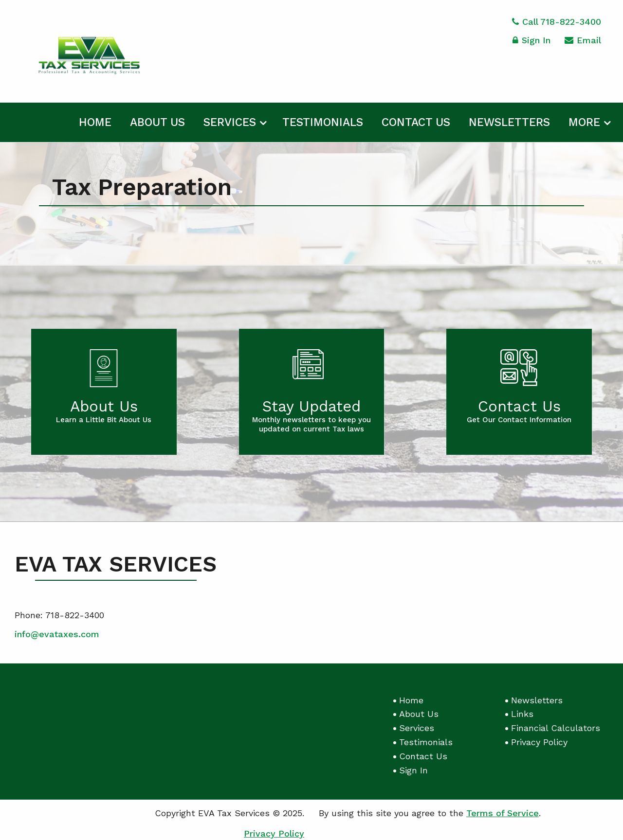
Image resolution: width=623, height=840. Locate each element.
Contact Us (416, 122)
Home (95, 122)
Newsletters (509, 122)
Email (583, 42)
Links (522, 714)
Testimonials (323, 122)
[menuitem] (95, 121)
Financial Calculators (556, 728)
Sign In (531, 42)
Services (230, 122)
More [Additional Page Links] (584, 122)
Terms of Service (503, 813)
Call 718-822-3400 (557, 22)
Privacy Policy (539, 742)
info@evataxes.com (57, 634)
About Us (157, 122)
